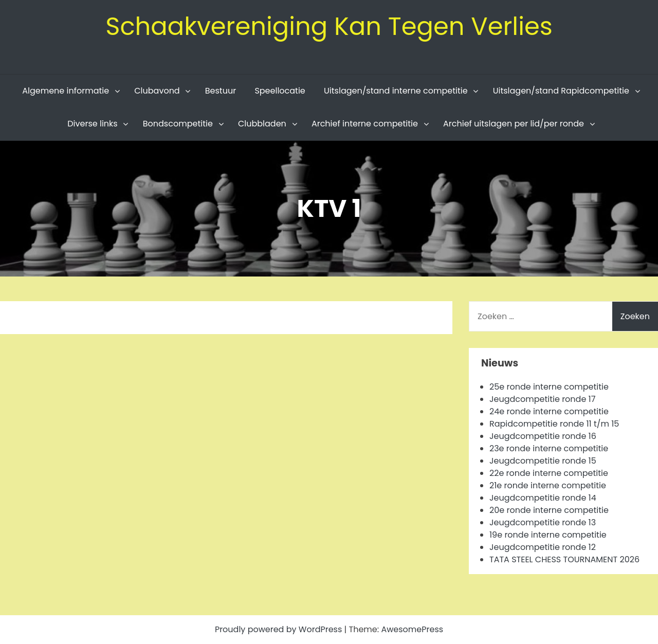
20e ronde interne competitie (549, 510)
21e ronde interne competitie (548, 485)
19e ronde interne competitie (548, 535)
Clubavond (157, 91)
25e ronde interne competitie (549, 387)
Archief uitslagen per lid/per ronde (514, 124)
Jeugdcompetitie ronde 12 (543, 547)
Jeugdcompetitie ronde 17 (542, 399)
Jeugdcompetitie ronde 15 (543, 461)
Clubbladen (262, 124)
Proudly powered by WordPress (280, 629)
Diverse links (92, 124)
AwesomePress (412, 629)
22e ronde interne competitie (549, 473)
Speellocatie (280, 91)
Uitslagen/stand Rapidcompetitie (561, 91)
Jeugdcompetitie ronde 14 (543, 498)
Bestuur (221, 91)
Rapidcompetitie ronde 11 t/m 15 (554, 424)
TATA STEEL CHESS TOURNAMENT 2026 (564, 559)
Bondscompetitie (178, 124)
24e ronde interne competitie (549, 411)
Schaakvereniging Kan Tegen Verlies (329, 26)
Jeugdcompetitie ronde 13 (543, 522)
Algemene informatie (66, 91)
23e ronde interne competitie (549, 448)
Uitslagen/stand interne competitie (396, 91)
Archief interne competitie (365, 124)
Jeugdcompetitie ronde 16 (543, 436)
